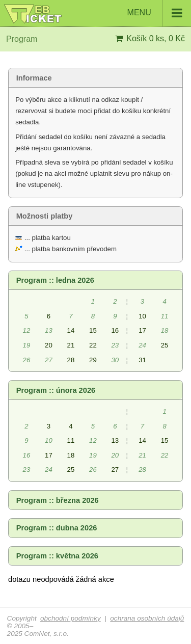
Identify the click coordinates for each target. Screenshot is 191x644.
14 (71, 330)
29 (93, 360)
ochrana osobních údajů (147, 618)
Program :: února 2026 (56, 390)
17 (142, 330)
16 (115, 330)
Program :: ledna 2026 (55, 280)
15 (93, 330)
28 (71, 360)
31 (142, 360)
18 (71, 455)
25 (165, 345)
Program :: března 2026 (58, 500)
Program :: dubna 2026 (57, 528)
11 (71, 440)
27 (115, 469)
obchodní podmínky (71, 618)
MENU (159, 13)
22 (93, 345)
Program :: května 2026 (57, 556)
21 (71, 345)
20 (49, 345)
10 (142, 316)
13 (115, 440)
